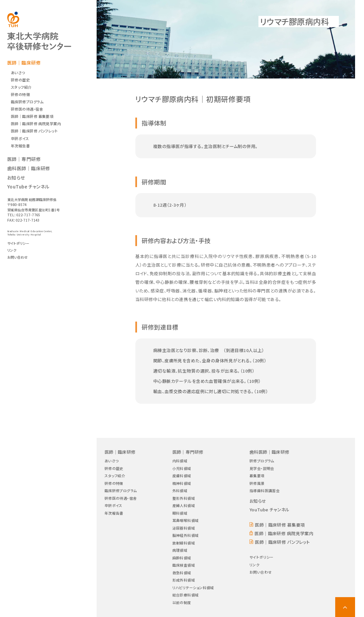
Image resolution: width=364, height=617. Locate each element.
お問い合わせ (18, 257)
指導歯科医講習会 (265, 490)
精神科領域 (182, 483)
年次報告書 (20, 146)
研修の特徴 (20, 94)
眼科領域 (180, 513)
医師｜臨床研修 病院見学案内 (36, 124)
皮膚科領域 (182, 476)
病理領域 (180, 550)
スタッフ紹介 (21, 87)
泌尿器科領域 (184, 528)
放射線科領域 (184, 543)
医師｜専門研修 (24, 159)
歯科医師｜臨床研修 (29, 168)
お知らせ (16, 178)
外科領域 (180, 490)
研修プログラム (262, 461)
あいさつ (18, 73)
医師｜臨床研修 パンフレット (34, 131)
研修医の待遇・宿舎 (27, 109)
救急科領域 (182, 573)
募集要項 (257, 476)
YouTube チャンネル (28, 186)
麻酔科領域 (182, 558)
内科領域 (180, 461)
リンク (12, 250)
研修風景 (257, 483)
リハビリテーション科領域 (193, 588)
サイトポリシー (18, 243)
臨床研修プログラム (27, 102)
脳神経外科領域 (186, 535)
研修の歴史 (20, 80)
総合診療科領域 (186, 595)
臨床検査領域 (184, 565)
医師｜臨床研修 (24, 63)
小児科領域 (182, 468)
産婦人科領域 (184, 505)
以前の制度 (182, 602)
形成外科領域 (184, 580)
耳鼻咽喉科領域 (186, 520)
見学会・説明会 (262, 468)
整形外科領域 (184, 498)
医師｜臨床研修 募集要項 (32, 116)
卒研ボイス (20, 138)
